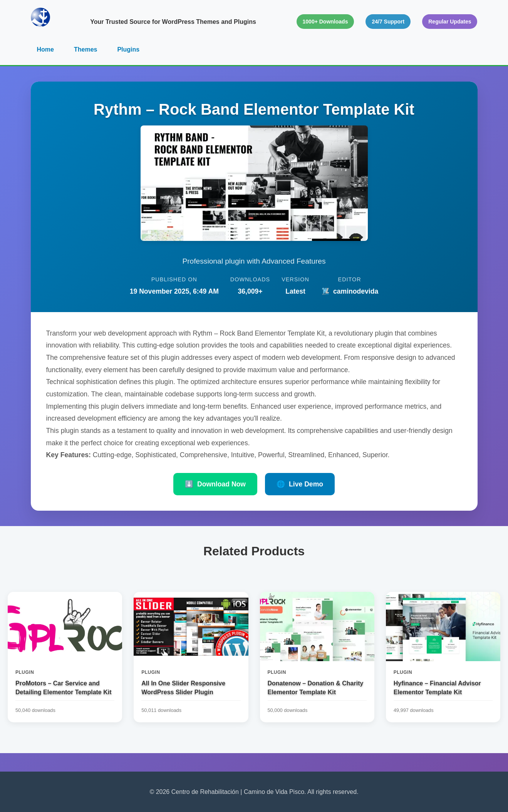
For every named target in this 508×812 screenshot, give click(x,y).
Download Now (215, 484)
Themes (86, 49)
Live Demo (300, 484)
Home (45, 49)
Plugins (128, 49)
